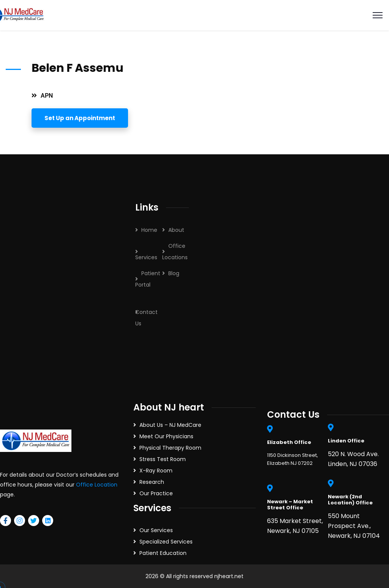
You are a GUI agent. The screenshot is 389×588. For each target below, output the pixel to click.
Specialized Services (166, 542)
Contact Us (146, 318)
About (176, 230)
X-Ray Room (156, 471)
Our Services (156, 530)
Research (152, 482)
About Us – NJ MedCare (170, 425)
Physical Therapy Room (170, 448)
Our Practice (156, 493)
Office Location (97, 485)
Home (149, 230)
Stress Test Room (163, 459)
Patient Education (163, 553)
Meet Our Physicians (166, 436)
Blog (174, 273)
